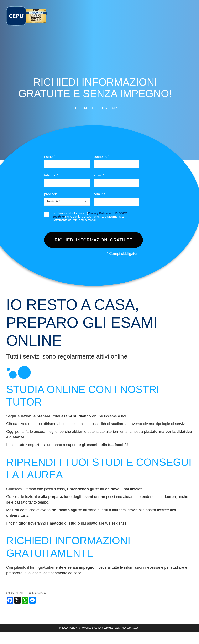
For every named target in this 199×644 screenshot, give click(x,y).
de (94, 108)
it (75, 108)
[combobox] (67, 201)
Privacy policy (68, 628)
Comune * (101, 194)
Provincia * (52, 194)
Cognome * (102, 157)
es (104, 108)
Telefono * (51, 175)
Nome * (50, 157)
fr (114, 108)
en (84, 108)
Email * (99, 175)
